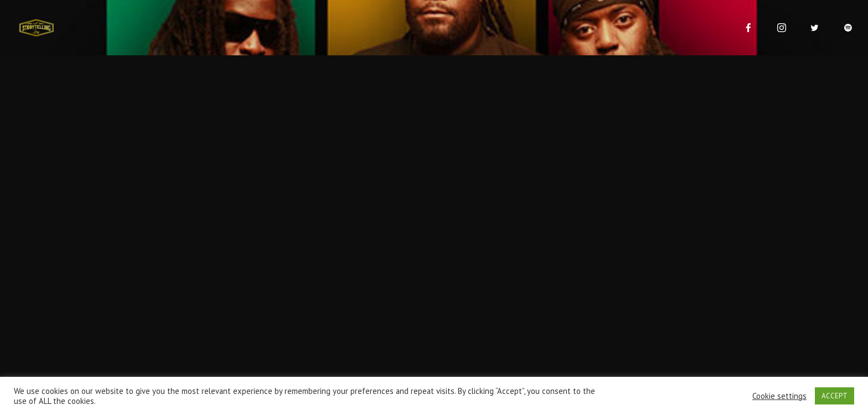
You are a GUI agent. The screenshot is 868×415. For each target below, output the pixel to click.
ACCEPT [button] (835, 396)
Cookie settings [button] (779, 396)
